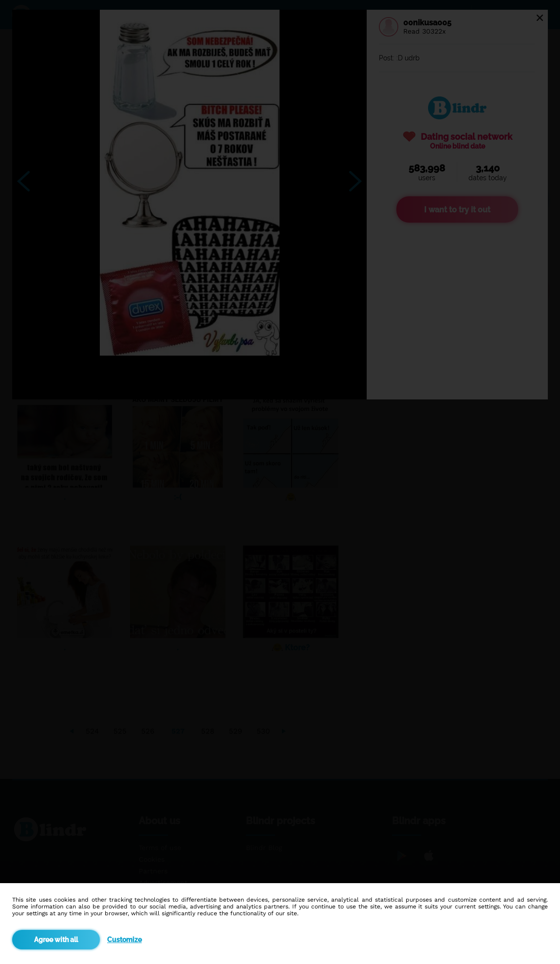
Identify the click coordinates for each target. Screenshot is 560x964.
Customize (124, 940)
